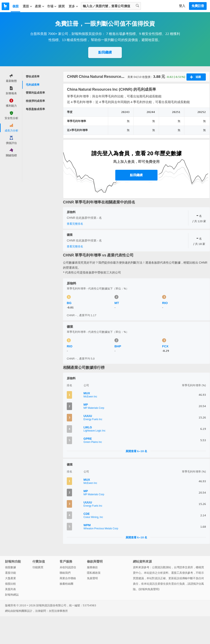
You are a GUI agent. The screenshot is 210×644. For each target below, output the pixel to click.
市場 (52, 6)
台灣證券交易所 (183, 567)
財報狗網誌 (12, 595)
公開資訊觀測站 (162, 567)
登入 (182, 6)
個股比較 (10, 584)
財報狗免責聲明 (149, 589)
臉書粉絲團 (66, 584)
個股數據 (10, 567)
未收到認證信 (68, 567)
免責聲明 (92, 578)
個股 (16, 6)
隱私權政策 (94, 573)
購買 (62, 6)
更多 (73, 6)
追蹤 (195, 77)
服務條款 (92, 567)
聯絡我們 (65, 573)
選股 (28, 6)
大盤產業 (10, 578)
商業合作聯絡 (68, 578)
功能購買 (38, 567)
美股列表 (10, 589)
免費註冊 (198, 6)
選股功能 (10, 573)
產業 (40, 6)
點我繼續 (105, 52)
